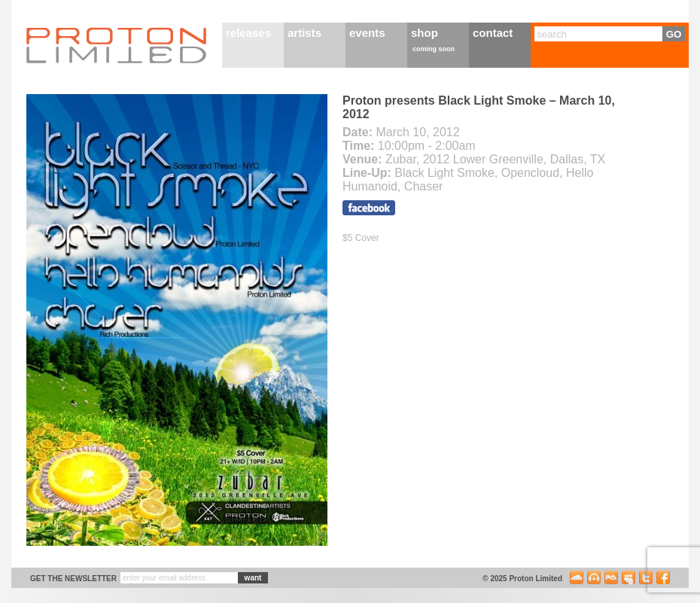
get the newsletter (73, 579)
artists (304, 33)
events (367, 33)
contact (493, 33)
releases (248, 33)
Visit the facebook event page (369, 208)
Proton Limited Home (117, 45)
